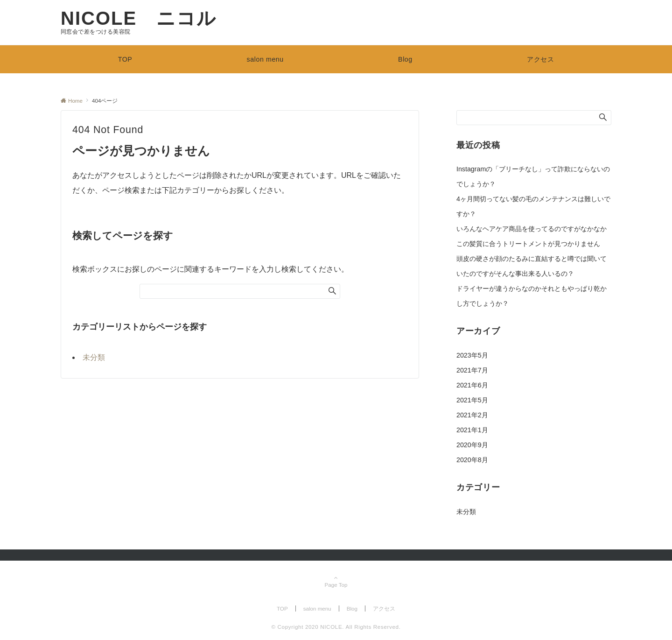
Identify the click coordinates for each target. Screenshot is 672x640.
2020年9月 (472, 445)
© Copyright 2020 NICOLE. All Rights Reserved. (336, 627)
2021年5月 (472, 400)
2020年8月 (472, 460)
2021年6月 (472, 385)
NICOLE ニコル (139, 18)
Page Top (336, 582)
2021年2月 (472, 415)
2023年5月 (472, 355)
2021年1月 (472, 430)
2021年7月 (472, 370)
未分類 (94, 357)
